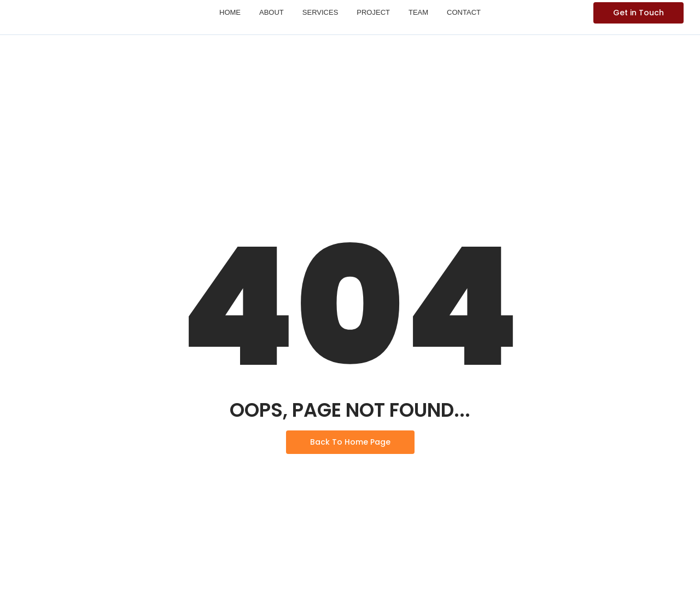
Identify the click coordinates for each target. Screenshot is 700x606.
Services (320, 12)
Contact (464, 12)
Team (418, 12)
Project (373, 12)
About (272, 12)
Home (230, 12)
